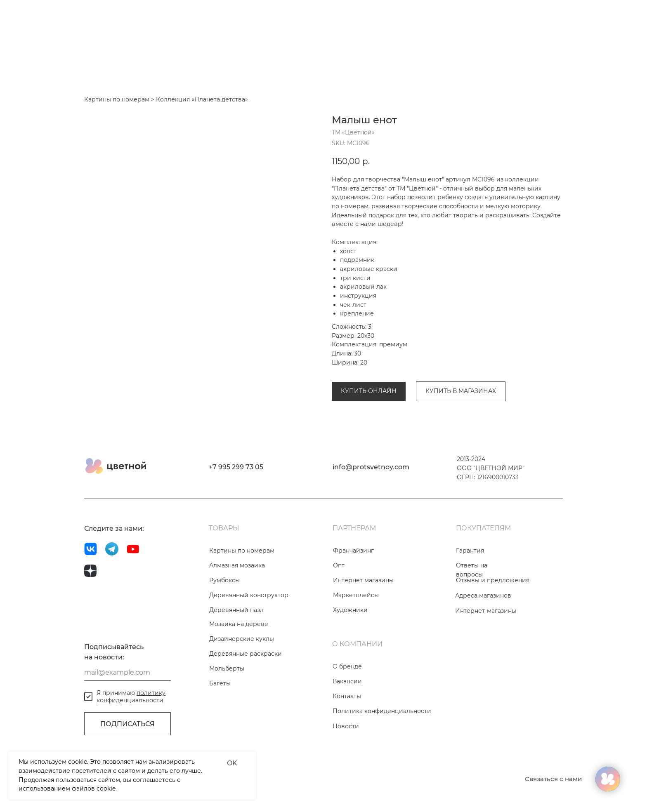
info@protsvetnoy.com (371, 467)
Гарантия (470, 551)
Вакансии (347, 681)
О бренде (347, 666)
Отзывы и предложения (493, 580)
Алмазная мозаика (237, 565)
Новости (346, 726)
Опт (339, 565)
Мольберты (227, 668)
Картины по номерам (242, 551)
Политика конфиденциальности (382, 711)
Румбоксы (224, 580)
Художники (350, 610)
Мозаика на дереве (239, 624)
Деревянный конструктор (249, 595)
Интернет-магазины (486, 611)
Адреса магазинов (483, 595)
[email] (128, 673)
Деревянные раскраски (246, 654)
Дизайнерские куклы (242, 639)
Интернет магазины (363, 580)
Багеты (220, 683)
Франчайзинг (353, 551)
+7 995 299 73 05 (236, 467)
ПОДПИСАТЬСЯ (128, 724)
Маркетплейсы (356, 595)
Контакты (347, 696)
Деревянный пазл (236, 610)
